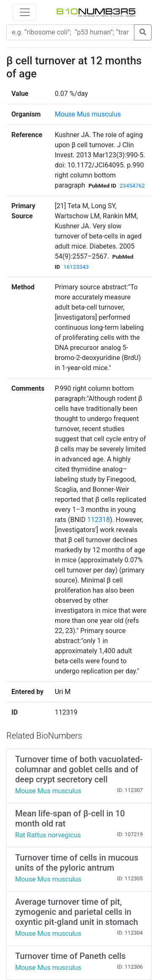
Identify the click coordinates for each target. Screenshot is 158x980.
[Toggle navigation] (25, 12)
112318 (99, 520)
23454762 (132, 186)
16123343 (76, 267)
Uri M (63, 692)
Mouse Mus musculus (88, 114)
